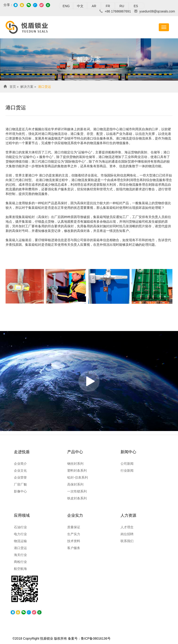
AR (94, 6)
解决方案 (27, 87)
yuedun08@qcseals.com (157, 11)
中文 (80, 6)
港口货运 (44, 87)
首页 (13, 87)
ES (136, 6)
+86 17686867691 (118, 11)
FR (108, 6)
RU (122, 6)
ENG (66, 6)
